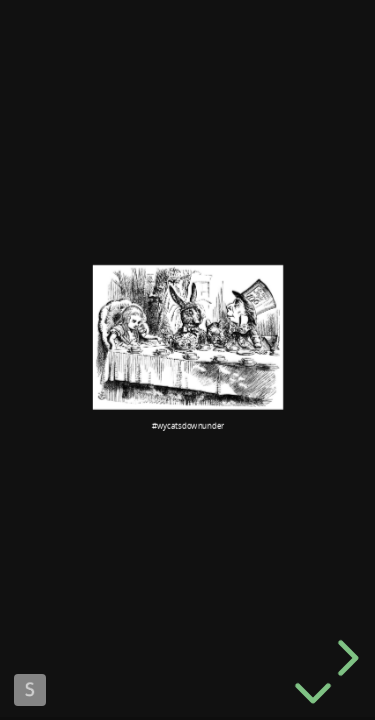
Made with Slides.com (30, 690)
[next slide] (345, 658)
